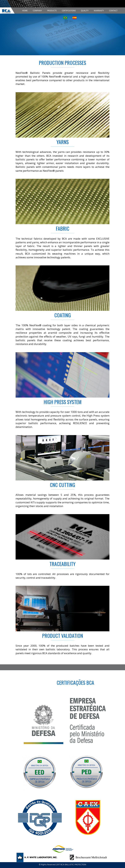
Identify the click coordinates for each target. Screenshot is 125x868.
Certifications (69, 11)
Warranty (99, 11)
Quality (85, 11)
